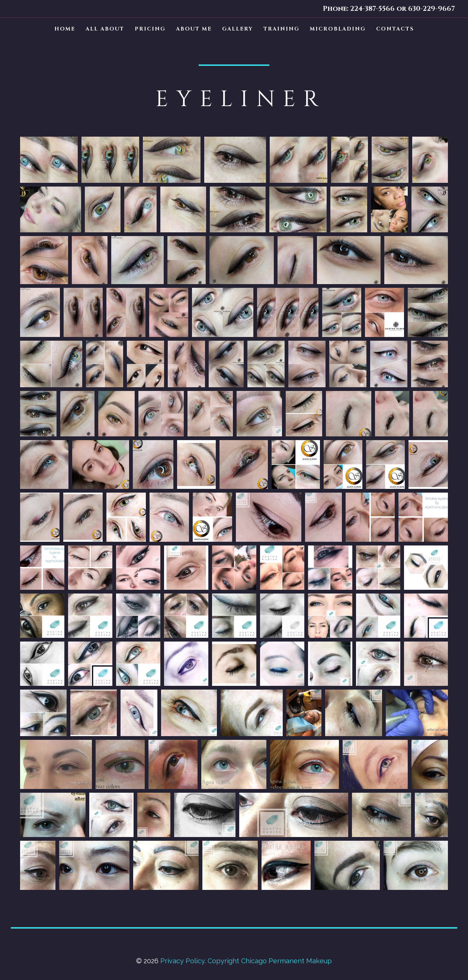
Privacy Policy (182, 961)
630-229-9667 (431, 9)
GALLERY (238, 29)
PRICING (150, 29)
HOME (65, 29)
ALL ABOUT (105, 29)
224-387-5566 (372, 9)
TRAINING (281, 29)
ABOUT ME (194, 29)
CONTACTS (395, 29)
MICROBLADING (338, 29)
